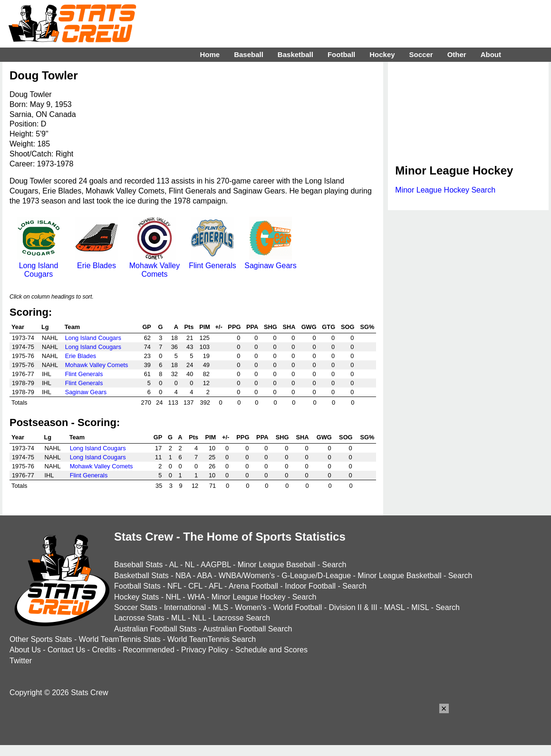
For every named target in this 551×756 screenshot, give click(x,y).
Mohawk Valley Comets (155, 266)
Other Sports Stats (41, 639)
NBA (183, 576)
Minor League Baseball (277, 565)
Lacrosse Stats (139, 618)
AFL (216, 586)
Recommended (149, 650)
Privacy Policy (205, 650)
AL (174, 565)
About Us (25, 650)
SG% (367, 327)
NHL (173, 597)
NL (190, 565)
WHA (196, 597)
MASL (394, 607)
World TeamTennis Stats (120, 639)
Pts (189, 327)
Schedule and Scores (271, 650)
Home (210, 54)
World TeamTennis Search (212, 639)
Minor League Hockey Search (445, 190)
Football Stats (137, 586)
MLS (220, 607)
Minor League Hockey (249, 597)
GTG (329, 327)
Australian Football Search (248, 629)
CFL (195, 586)
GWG (309, 327)
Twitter (21, 661)
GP (147, 327)
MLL (179, 618)
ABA (204, 576)
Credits (104, 650)
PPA (252, 327)
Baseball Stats (138, 565)
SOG (348, 327)
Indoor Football (310, 586)
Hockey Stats (136, 597)
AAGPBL (216, 565)
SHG (271, 327)
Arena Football (253, 586)
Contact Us (66, 650)
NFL (174, 586)
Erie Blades (97, 261)
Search (334, 565)
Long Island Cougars (39, 266)
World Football (297, 607)
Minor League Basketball (399, 576)
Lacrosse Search (242, 618)
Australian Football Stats (155, 629)
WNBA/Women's (247, 576)
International (185, 607)
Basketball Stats (141, 576)
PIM (205, 327)
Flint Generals (213, 261)
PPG (234, 327)
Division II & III (353, 607)
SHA (289, 327)
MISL (420, 607)
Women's (251, 607)
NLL (199, 618)
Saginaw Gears (270, 261)
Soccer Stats (136, 607)
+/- (218, 327)
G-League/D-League (316, 576)
